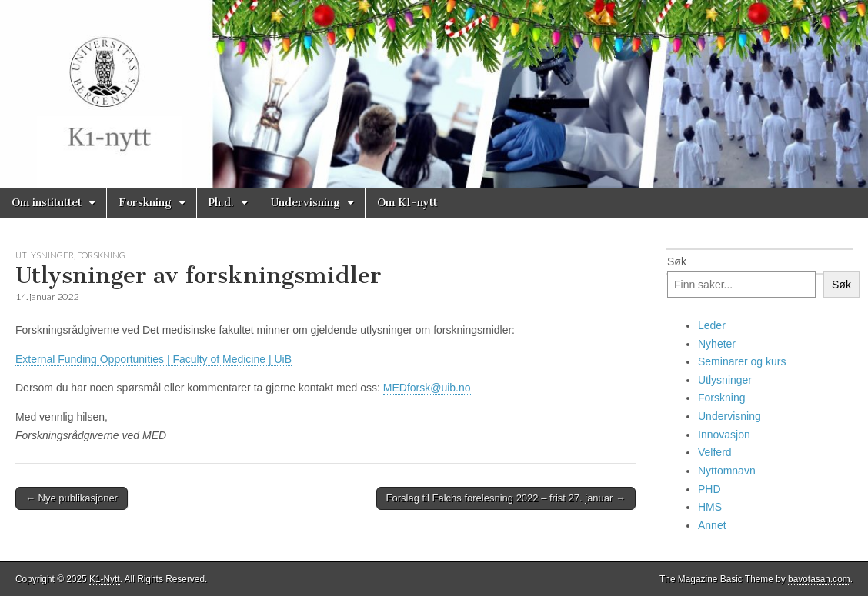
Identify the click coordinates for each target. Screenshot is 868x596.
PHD (709, 489)
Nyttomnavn (727, 471)
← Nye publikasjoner (72, 498)
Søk (677, 261)
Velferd (715, 452)
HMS (710, 507)
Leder (712, 325)
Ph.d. (221, 203)
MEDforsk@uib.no (427, 388)
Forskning (145, 203)
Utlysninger (45, 255)
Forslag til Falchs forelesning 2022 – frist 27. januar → (506, 498)
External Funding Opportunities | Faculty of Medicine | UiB (154, 359)
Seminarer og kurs (742, 361)
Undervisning (305, 203)
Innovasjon (724, 435)
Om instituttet (47, 203)
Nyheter (717, 344)
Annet (712, 525)
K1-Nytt (105, 579)
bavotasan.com (819, 579)
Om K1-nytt (407, 203)
